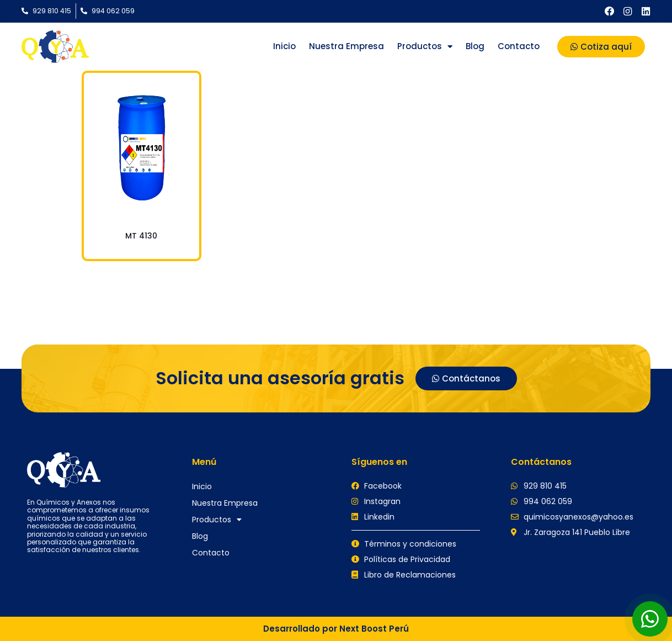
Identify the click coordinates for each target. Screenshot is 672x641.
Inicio (284, 46)
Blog (475, 46)
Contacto (519, 46)
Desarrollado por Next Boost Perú (336, 629)
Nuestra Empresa (346, 46)
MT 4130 (141, 236)
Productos (425, 47)
